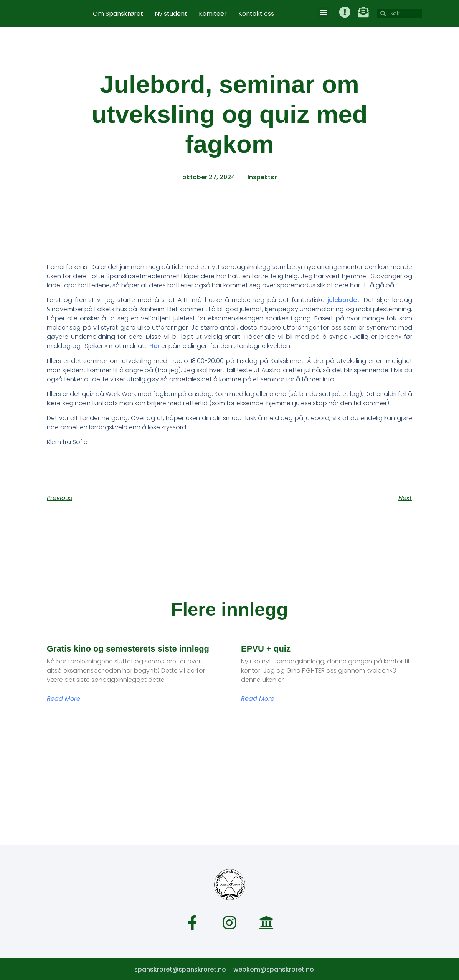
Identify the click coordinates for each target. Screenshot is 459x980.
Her (154, 346)
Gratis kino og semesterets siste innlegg (128, 649)
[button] (324, 12)
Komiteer (213, 14)
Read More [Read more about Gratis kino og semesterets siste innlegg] (64, 699)
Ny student (171, 14)
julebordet (343, 300)
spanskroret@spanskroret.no (179, 968)
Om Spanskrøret (118, 14)
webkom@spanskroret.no (274, 968)
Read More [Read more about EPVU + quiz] (258, 699)
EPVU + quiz (266, 649)
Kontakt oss (256, 14)
